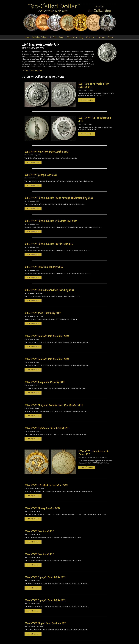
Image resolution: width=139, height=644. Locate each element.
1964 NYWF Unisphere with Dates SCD (89, 437)
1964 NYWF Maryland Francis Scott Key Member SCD (54, 392)
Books (62, 37)
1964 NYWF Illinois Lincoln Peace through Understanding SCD (59, 187)
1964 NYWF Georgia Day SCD (41, 165)
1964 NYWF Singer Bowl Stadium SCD (45, 602)
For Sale (53, 37)
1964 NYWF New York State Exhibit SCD (46, 142)
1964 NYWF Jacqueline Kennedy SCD (44, 369)
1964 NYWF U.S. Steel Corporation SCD (46, 466)
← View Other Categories (32, 71)
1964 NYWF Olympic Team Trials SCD (45, 557)
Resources (101, 37)
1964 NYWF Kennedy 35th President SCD (47, 324)
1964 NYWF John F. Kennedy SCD (43, 301)
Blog (81, 37)
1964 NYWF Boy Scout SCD (39, 511)
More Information (77, 97)
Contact (111, 37)
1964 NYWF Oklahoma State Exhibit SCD (47, 414)
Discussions (72, 37)
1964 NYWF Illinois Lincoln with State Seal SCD (51, 210)
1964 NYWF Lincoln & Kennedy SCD (44, 255)
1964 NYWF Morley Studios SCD (42, 489)
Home (27, 37)
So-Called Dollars (39, 37)
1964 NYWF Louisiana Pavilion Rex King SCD (49, 278)
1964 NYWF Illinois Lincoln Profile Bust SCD (49, 233)
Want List (90, 37)
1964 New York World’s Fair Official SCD (90, 84)
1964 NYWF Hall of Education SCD (87, 113)
